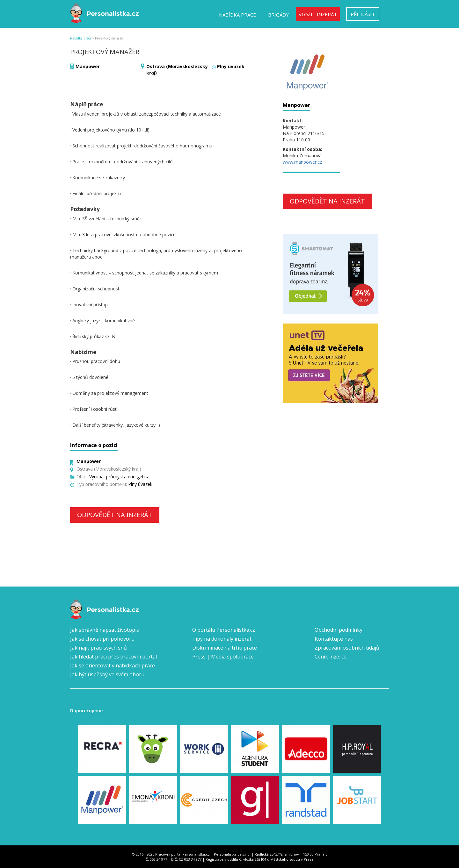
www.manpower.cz (302, 162)
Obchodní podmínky (339, 630)
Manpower (88, 66)
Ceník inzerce (331, 657)
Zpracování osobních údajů (347, 648)
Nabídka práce (237, 15)
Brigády (278, 15)
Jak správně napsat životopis (105, 630)
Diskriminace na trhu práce (225, 648)
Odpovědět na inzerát (115, 515)
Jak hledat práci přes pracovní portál (113, 657)
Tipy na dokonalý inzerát (222, 639)
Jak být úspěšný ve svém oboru (107, 674)
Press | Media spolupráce (223, 657)
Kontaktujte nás (334, 639)
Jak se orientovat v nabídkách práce (113, 665)
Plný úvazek (231, 66)
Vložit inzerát (318, 14)
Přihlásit (363, 14)
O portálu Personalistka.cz (224, 630)
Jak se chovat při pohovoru (102, 639)
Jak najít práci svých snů (98, 648)
